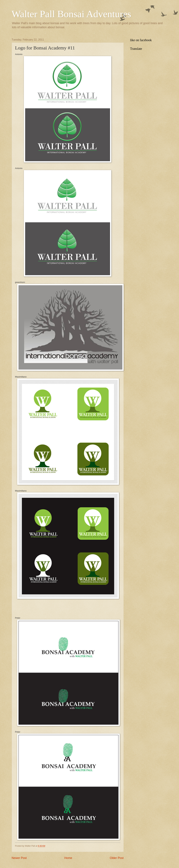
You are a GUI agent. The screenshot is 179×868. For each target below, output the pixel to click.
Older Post (117, 858)
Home (68, 858)
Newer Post (19, 858)
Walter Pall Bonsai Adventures (71, 14)
